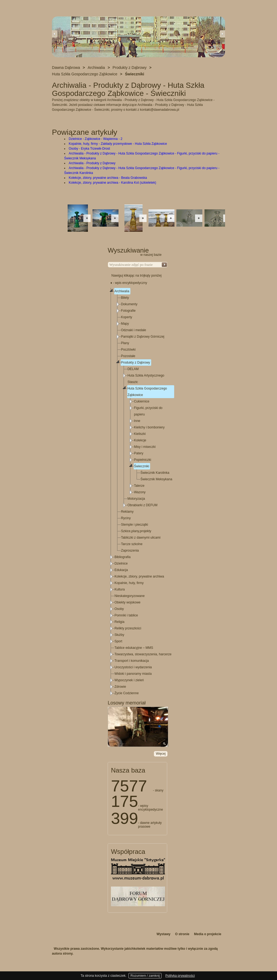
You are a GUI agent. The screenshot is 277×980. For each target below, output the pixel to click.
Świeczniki (141, 466)
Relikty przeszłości (128, 628)
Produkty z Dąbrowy (135, 363)
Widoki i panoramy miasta (133, 674)
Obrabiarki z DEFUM (142, 505)
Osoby (119, 609)
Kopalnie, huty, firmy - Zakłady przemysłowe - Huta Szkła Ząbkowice (118, 144)
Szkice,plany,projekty (136, 531)
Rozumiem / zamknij (145, 976)
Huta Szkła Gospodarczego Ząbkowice (147, 392)
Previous (55, 34)
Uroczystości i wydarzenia (133, 667)
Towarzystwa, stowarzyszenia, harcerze (143, 654)
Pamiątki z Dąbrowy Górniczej (143, 337)
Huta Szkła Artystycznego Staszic (146, 379)
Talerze (139, 486)
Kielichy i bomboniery (149, 427)
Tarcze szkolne (132, 544)
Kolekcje (140, 440)
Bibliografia (122, 557)
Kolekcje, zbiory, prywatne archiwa (139, 576)
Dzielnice (121, 563)
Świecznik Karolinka (155, 473)
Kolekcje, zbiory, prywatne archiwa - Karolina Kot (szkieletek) (112, 183)
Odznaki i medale (133, 330)
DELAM (133, 369)
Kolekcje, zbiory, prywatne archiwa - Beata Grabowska (108, 178)
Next (222, 34)
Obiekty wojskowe (127, 602)
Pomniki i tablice (126, 615)
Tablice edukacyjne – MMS (134, 648)
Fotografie (128, 311)
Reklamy (127, 512)
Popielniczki (142, 460)
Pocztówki (128, 350)
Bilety (125, 298)
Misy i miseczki (145, 447)
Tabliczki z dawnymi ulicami (141, 538)
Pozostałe (128, 356)
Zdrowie (120, 687)
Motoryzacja (136, 499)
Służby (119, 635)
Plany (125, 343)
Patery (139, 453)
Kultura (120, 589)
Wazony (140, 492)
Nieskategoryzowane (129, 596)
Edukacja (121, 570)
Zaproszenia (130, 551)
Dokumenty (129, 304)
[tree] (138, 492)
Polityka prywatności (180, 976)
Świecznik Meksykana (156, 479)
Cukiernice (142, 401)
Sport (118, 641)
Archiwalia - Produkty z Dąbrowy (92, 163)
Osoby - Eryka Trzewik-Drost (89, 149)
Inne (137, 421)
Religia (119, 622)
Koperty (126, 317)
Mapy (125, 324)
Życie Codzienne (126, 693)
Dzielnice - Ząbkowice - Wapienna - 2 (95, 139)
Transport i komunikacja (132, 661)
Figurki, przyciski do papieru (148, 411)
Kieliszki (140, 434)
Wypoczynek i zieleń (129, 680)
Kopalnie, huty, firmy (129, 583)
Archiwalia (122, 291)
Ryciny (126, 518)
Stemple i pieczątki (134, 525)
